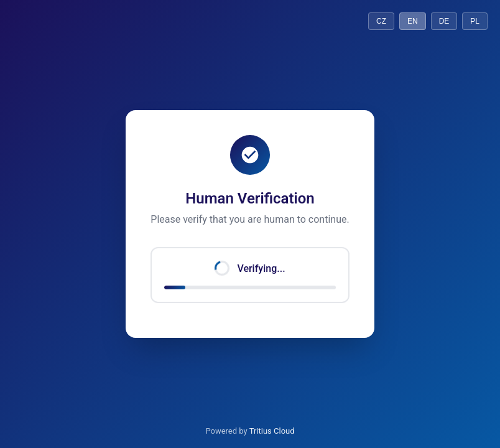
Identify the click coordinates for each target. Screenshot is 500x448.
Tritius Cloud (272, 431)
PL (475, 21)
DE (444, 21)
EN (413, 21)
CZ (381, 21)
